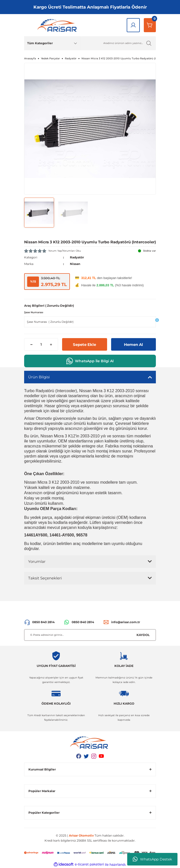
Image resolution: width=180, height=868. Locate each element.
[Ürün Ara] (118, 43)
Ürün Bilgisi (39, 377)
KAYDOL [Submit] (143, 635)
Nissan (75, 264)
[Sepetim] (150, 25)
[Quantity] (41, 344)
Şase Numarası (34, 312)
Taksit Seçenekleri (45, 578)
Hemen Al (133, 345)
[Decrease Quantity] (31, 344)
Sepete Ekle (84, 345)
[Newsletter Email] (90, 635)
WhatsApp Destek (152, 859)
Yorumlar (37, 561)
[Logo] (58, 25)
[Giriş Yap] (133, 25)
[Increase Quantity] (51, 344)
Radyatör (77, 257)
